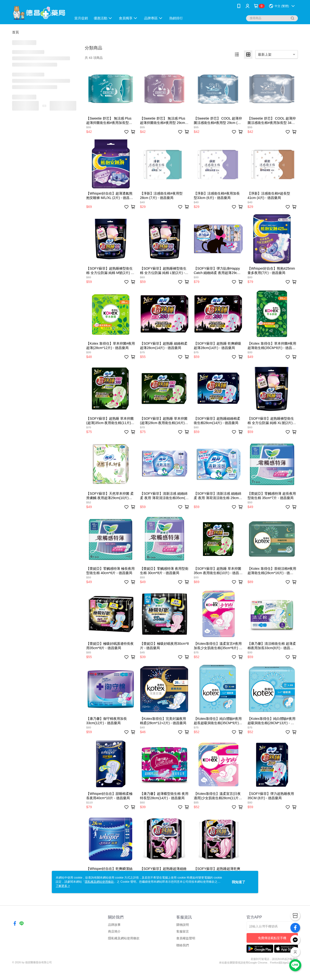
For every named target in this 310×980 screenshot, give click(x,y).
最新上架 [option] (265, 54)
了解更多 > (63, 886)
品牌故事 (114, 925)
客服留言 (183, 931)
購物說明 (183, 925)
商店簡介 (114, 931)
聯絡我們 (183, 945)
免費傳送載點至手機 (272, 938)
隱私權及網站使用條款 (124, 938)
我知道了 (239, 882)
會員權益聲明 (186, 938)
